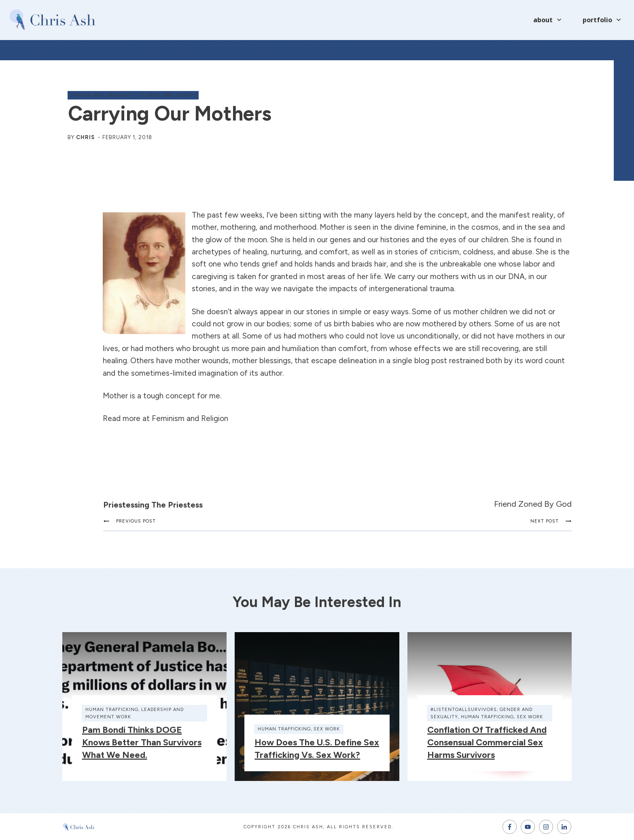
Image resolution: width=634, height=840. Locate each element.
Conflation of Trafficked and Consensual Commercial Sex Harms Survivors (487, 742)
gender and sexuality (102, 95)
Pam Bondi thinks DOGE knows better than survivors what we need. (142, 742)
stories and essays (168, 95)
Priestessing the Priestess (153, 505)
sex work (327, 729)
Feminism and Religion (190, 418)
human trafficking (112, 710)
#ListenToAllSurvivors (464, 710)
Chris (85, 137)
